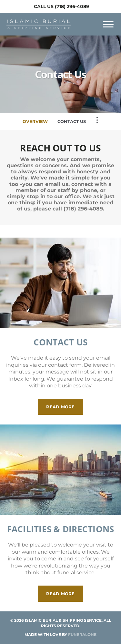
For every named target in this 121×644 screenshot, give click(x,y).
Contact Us (72, 121)
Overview (35, 121)
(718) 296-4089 (72, 6)
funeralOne (82, 634)
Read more (65, 404)
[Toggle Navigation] (97, 120)
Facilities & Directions (61, 529)
